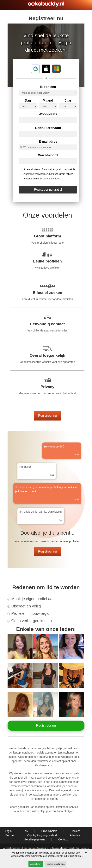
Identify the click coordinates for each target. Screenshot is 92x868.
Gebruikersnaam (48, 128)
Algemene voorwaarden (36, 174)
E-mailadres (48, 142)
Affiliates (75, 835)
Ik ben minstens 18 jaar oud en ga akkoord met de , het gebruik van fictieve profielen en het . (49, 174)
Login (8, 831)
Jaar (68, 101)
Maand (48, 101)
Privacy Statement (49, 179)
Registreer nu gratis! (48, 190)
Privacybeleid (49, 831)
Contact (63, 839)
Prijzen (10, 835)
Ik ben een (48, 87)
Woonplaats (48, 114)
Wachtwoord (48, 155)
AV (27, 831)
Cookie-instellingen (55, 864)
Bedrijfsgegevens (35, 839)
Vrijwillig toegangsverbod (42, 835)
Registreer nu (47, 416)
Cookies (76, 831)
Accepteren (36, 864)
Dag (28, 101)
